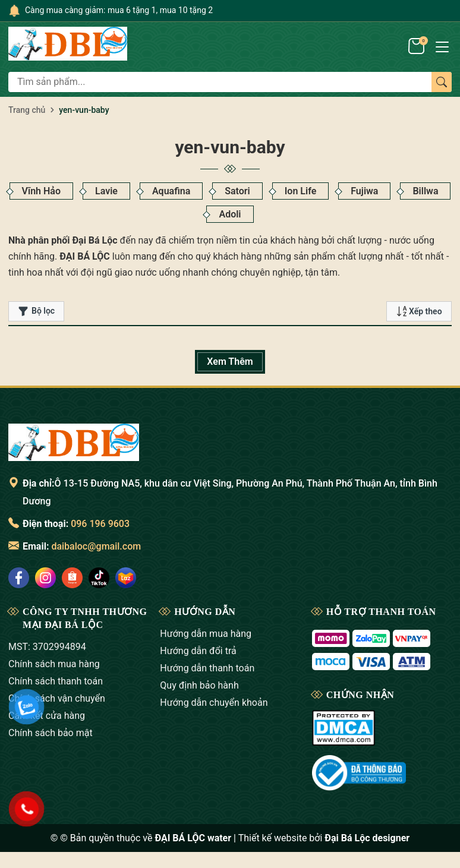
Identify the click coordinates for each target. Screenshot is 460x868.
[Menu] (442, 46)
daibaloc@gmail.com (96, 546)
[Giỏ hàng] (418, 46)
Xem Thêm (230, 362)
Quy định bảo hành (199, 685)
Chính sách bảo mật (51, 733)
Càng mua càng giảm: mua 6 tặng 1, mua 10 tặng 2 (119, 10)
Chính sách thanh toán (56, 681)
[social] (19, 578)
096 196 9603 (100, 524)
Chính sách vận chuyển (57, 698)
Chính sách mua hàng (54, 664)
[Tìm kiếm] (442, 82)
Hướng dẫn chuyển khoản (214, 703)
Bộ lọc (36, 311)
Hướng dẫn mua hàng (206, 634)
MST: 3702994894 (47, 647)
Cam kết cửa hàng (47, 716)
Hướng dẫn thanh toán (207, 668)
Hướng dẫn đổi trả (198, 651)
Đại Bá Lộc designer (367, 838)
